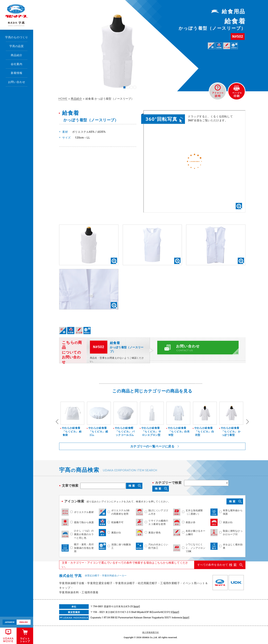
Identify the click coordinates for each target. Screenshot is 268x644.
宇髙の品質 (17, 46)
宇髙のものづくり (17, 37)
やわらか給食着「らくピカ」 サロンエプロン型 (151, 431)
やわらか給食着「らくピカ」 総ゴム (98, 431)
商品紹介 (16, 55)
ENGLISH (24, 622)
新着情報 (16, 73)
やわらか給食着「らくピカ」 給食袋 (72, 431)
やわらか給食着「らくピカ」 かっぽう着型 (231, 431)
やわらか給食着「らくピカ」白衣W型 (179, 431)
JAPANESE (10, 622)
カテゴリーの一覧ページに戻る (152, 446)
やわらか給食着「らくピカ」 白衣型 (204, 431)
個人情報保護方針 (151, 632)
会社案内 (16, 64)
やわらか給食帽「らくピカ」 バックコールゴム (125, 431)
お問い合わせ (17, 82)
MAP (137, 607)
